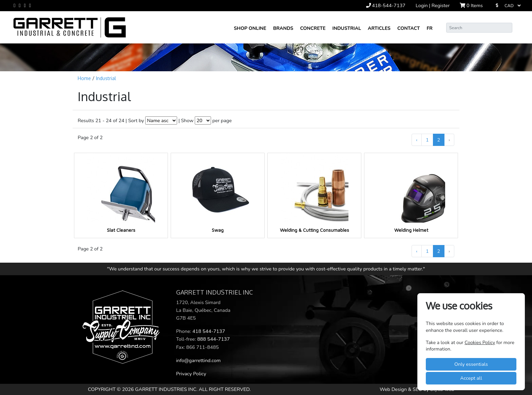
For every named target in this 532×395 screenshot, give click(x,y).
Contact (409, 28)
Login (422, 5)
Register (441, 5)
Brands (283, 28)
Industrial (347, 28)
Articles (379, 28)
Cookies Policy (480, 343)
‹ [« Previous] (417, 140)
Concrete (313, 28)
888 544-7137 (213, 339)
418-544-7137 (386, 5)
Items (471, 5)
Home (85, 78)
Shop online (250, 28)
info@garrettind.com (198, 360)
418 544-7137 (209, 331)
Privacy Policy (191, 374)
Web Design (394, 389)
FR (429, 28)
